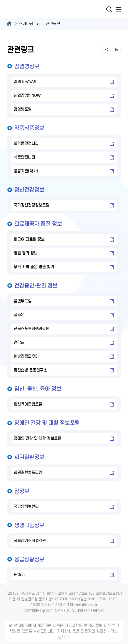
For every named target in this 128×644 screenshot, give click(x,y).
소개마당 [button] (29, 24)
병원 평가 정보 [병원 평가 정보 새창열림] (64, 253)
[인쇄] (116, 50)
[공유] (107, 50)
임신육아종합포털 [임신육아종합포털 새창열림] (64, 405)
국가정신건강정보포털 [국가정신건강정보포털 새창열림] (64, 206)
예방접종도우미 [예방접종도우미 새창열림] (64, 357)
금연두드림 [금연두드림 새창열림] (64, 301)
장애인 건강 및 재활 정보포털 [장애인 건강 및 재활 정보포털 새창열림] (64, 439)
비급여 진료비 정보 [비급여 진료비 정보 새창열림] (64, 240)
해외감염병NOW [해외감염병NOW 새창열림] (64, 96)
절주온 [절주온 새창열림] (64, 315)
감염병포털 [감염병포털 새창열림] (64, 110)
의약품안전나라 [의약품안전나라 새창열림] (64, 144)
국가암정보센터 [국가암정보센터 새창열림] (64, 507)
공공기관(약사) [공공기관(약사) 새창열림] (64, 171)
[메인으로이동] (9, 24)
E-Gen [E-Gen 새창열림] (64, 575)
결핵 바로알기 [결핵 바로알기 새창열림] (64, 82)
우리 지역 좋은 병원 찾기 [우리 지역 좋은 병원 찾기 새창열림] (64, 267)
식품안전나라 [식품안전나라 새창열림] (64, 158)
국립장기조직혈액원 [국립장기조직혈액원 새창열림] (64, 541)
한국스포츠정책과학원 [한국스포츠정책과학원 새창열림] (64, 329)
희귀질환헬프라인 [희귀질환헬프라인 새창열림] (64, 473)
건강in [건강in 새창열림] (64, 343)
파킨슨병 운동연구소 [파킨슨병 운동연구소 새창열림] (64, 371)
